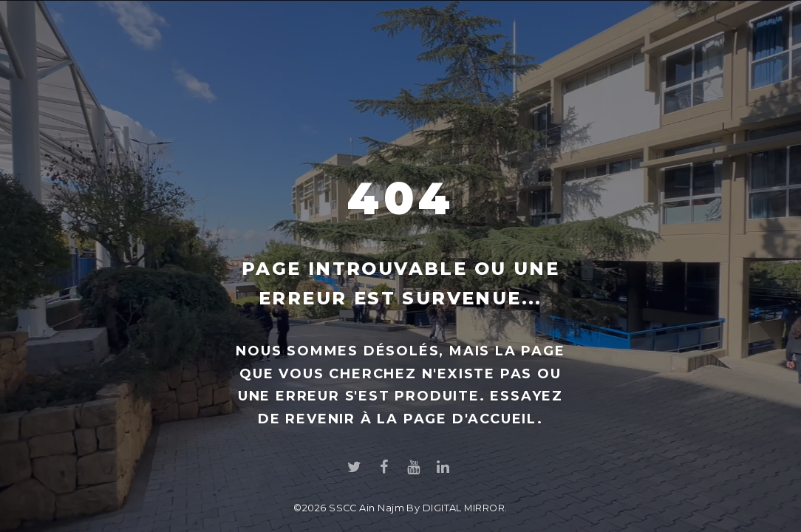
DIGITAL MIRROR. (465, 508)
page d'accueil (470, 419)
